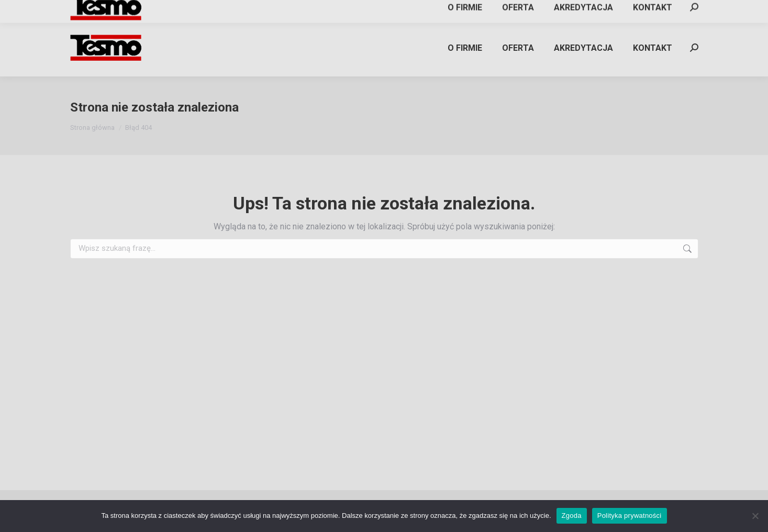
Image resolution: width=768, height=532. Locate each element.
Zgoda (572, 516)
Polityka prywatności (630, 516)
